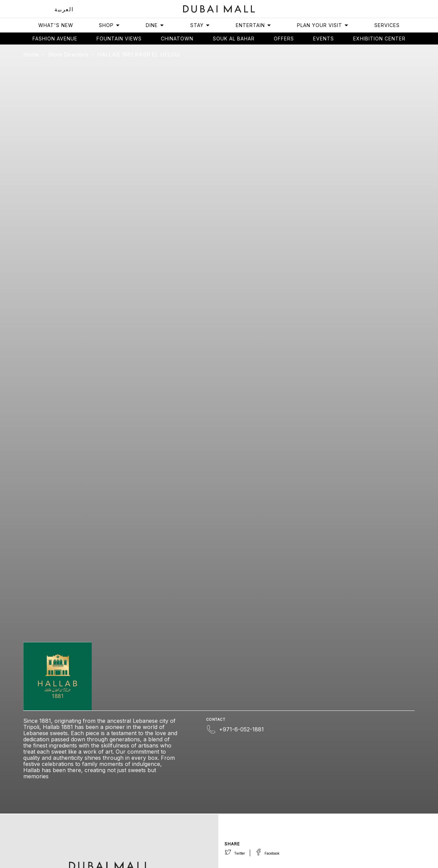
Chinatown (177, 39)
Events (324, 39)
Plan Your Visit (323, 25)
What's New (56, 25)
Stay (200, 25)
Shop (109, 25)
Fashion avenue (55, 39)
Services (387, 25)
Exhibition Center (379, 39)
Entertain (254, 25)
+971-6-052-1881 (241, 729)
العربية (64, 9)
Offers (284, 39)
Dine (155, 25)
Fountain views (119, 39)
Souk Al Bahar (234, 39)
